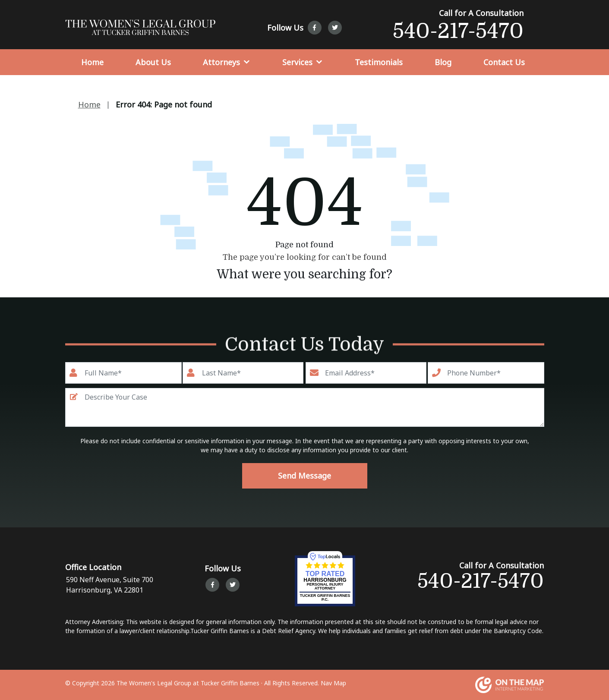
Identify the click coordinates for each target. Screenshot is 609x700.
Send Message (304, 476)
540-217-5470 (458, 31)
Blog (443, 62)
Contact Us (504, 62)
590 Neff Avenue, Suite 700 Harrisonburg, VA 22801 (109, 585)
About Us (153, 62)
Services (297, 62)
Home (92, 62)
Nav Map (333, 683)
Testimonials (379, 62)
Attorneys (221, 62)
